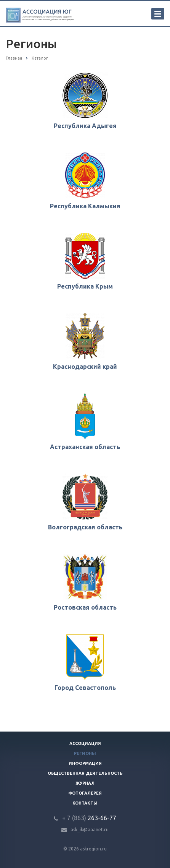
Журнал (85, 783)
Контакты (85, 803)
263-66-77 (89, 818)
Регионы (85, 753)
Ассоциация (85, 743)
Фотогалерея (85, 793)
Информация (85, 763)
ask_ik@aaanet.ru (90, 830)
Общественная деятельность (85, 773)
